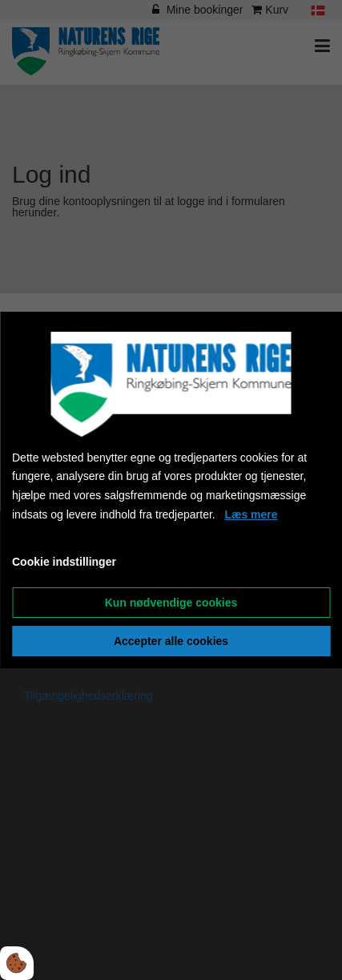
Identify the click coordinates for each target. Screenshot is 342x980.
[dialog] (171, 490)
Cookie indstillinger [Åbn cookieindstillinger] (64, 562)
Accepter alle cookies (171, 641)
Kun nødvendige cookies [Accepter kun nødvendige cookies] (171, 603)
